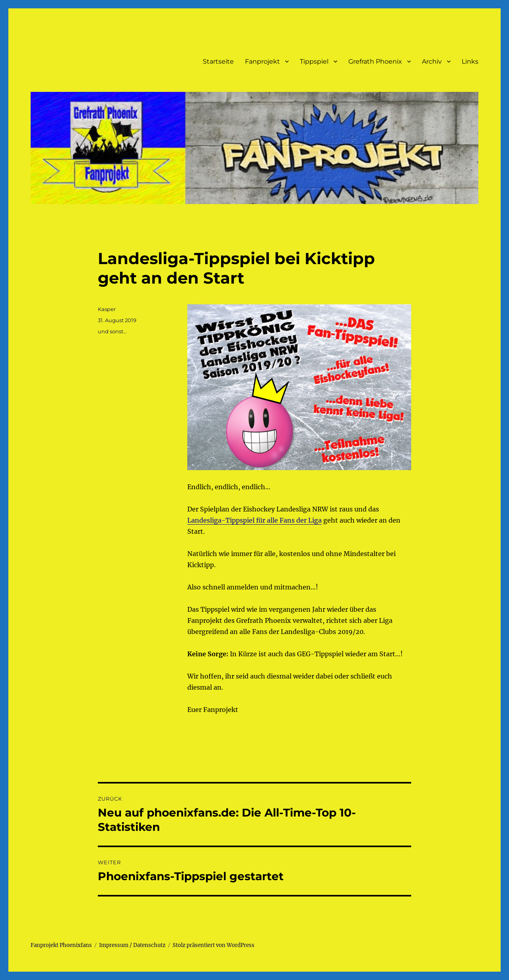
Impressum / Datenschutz (132, 945)
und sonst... (112, 331)
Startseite (218, 61)
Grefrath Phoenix (375, 61)
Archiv (432, 61)
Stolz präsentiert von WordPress (214, 945)
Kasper (107, 309)
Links (470, 61)
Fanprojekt (262, 61)
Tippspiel (314, 61)
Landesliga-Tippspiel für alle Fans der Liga (254, 520)
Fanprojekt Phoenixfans (61, 945)
